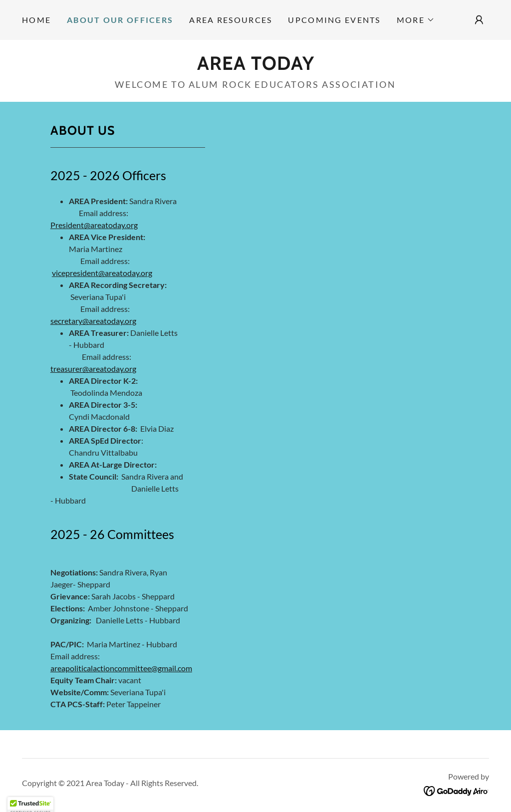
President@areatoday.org (94, 225)
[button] (416, 20)
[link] (256, 66)
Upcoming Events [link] (334, 20)
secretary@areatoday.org (93, 321)
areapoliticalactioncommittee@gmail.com (121, 668)
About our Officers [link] (120, 20)
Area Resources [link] (231, 20)
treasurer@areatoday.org (93, 369)
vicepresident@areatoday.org (102, 273)
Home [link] (36, 20)
